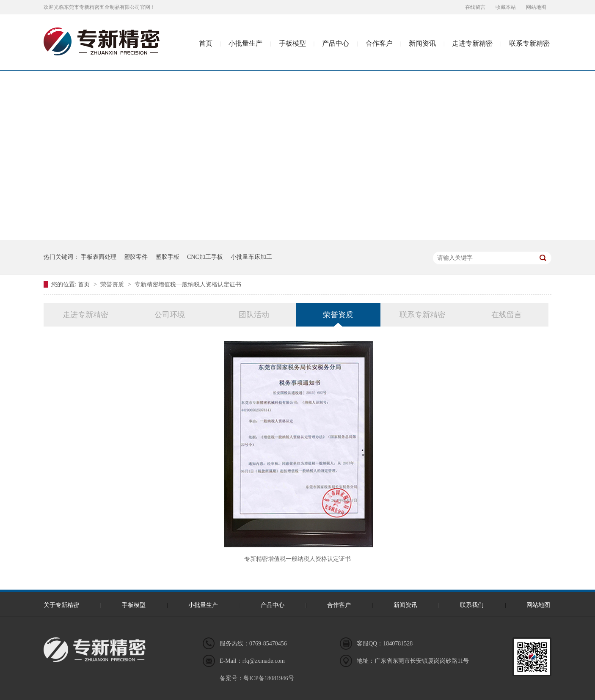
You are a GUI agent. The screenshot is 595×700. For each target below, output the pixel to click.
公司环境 (170, 315)
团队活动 (254, 315)
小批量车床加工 (251, 257)
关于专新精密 (61, 605)
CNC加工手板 (205, 257)
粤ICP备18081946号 (269, 678)
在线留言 (475, 7)
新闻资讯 (422, 43)
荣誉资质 (113, 284)
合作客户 (379, 43)
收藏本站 (506, 7)
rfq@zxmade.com (264, 661)
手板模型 (292, 43)
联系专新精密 (529, 43)
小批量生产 (245, 43)
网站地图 (536, 7)
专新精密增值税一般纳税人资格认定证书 (188, 284)
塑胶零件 (136, 257)
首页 (206, 43)
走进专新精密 (472, 43)
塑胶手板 (168, 257)
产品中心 (336, 43)
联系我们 (472, 605)
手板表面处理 (99, 257)
